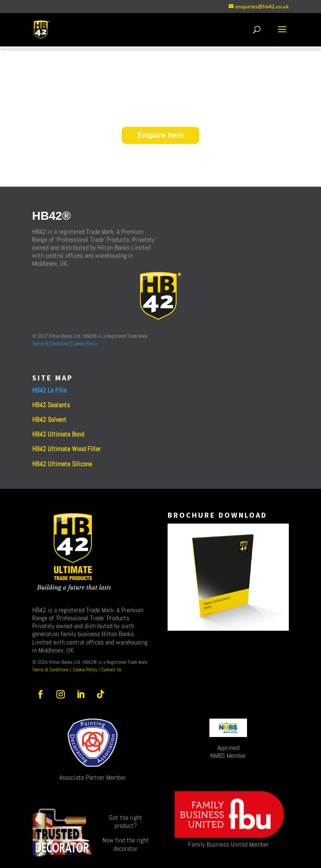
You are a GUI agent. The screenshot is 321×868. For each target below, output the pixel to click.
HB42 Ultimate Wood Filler (66, 449)
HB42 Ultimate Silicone (62, 464)
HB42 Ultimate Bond (58, 434)
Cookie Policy (85, 344)
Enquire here (160, 135)
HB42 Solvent (49, 420)
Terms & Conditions (51, 344)
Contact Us (111, 670)
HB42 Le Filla (49, 390)
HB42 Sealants (51, 405)
